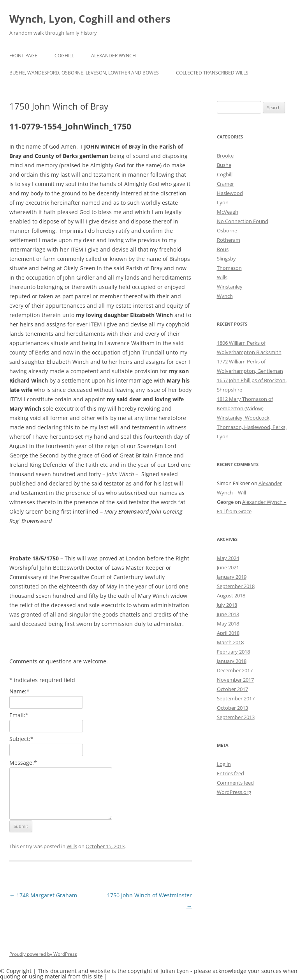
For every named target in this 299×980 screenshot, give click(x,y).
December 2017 (235, 670)
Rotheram (229, 240)
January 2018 (232, 661)
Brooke (225, 156)
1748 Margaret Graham (43, 895)
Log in (224, 764)
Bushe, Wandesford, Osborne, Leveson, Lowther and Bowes (84, 73)
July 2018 (227, 605)
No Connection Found (243, 221)
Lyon (223, 202)
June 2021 (228, 567)
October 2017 (232, 689)
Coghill (64, 56)
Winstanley (230, 287)
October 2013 (232, 708)
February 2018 (233, 652)
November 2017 (235, 680)
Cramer (225, 184)
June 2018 (228, 614)
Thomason (229, 268)
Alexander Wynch (113, 56)
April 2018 (228, 633)
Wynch (225, 296)
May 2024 (228, 558)
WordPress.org (234, 792)
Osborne (227, 230)
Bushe (224, 165)
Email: (19, 715)
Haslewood (230, 193)
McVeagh (228, 212)
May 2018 (228, 624)
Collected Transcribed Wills (212, 73)
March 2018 (230, 642)
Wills (72, 846)
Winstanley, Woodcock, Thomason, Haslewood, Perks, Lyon (252, 427)
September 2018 (236, 586)
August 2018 (231, 595)
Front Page (23, 56)
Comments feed (235, 783)
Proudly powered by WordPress (43, 954)
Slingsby (226, 259)
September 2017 (236, 698)
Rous (223, 249)
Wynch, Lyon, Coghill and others (90, 19)
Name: (19, 691)
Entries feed (230, 773)
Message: (23, 763)
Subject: (21, 739)
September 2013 (236, 717)
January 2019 (232, 577)
